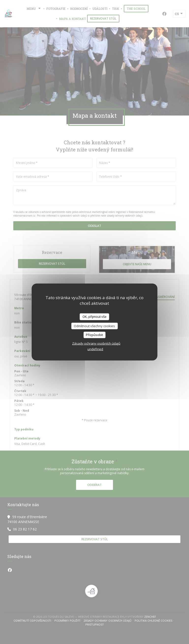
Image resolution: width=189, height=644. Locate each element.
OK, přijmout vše (94, 317)
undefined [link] (95, 349)
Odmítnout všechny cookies (94, 326)
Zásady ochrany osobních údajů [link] (96, 343)
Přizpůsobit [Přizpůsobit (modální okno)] (94, 335)
